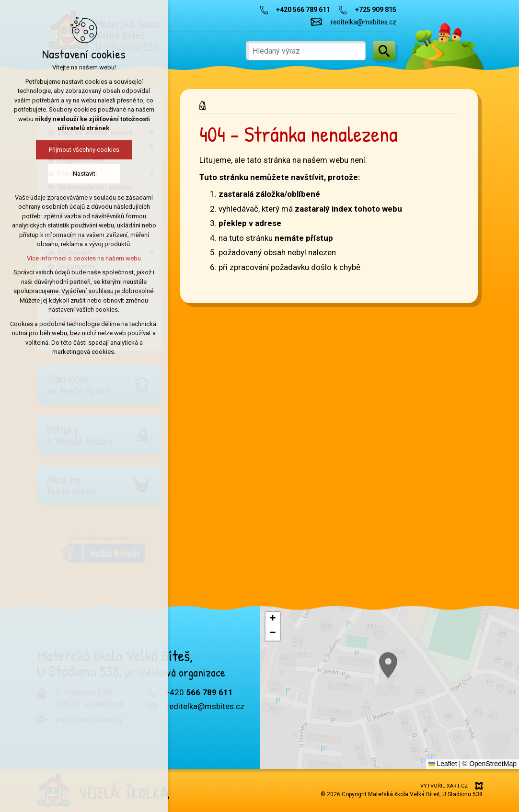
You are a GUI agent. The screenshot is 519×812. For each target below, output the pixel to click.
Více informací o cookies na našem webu (84, 258)
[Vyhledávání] (384, 51)
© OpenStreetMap (490, 764)
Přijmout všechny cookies (84, 150)
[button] (273, 619)
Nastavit (84, 174)
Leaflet (443, 764)
